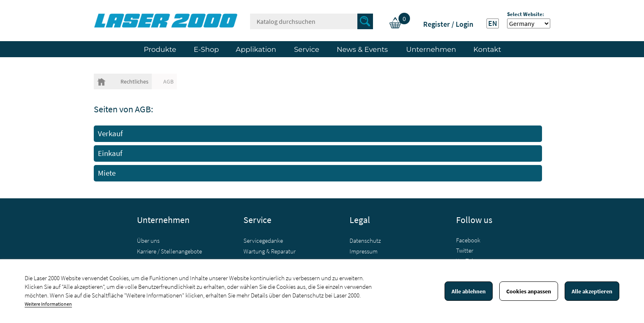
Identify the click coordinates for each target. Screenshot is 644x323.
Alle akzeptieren (592, 291)
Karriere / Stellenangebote (169, 251)
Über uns (148, 241)
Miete (107, 173)
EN (493, 23)
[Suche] (312, 21)
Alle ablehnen (469, 291)
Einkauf (110, 153)
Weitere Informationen (48, 304)
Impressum (364, 251)
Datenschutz (365, 241)
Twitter (465, 250)
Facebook (468, 240)
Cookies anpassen (529, 291)
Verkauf (110, 134)
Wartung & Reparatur (270, 251)
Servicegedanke (263, 241)
